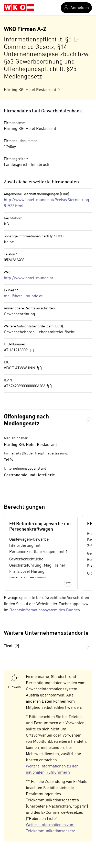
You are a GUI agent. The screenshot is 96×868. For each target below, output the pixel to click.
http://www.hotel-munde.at (28, 278)
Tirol (12, 646)
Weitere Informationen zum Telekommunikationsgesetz (50, 828)
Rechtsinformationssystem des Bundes (45, 610)
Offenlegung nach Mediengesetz (26, 420)
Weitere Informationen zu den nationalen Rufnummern (52, 769)
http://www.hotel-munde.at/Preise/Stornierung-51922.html (47, 203)
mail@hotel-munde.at (23, 296)
